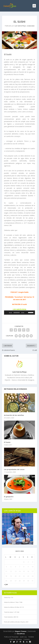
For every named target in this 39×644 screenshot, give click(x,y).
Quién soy (23, 637)
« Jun (6, 584)
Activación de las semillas (14, 415)
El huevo (7, 442)
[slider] (17, 313)
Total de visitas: (9, 612)
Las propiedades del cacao (14, 469)
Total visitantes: (9, 617)
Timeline (31, 637)
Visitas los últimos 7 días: (12, 602)
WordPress (21, 634)
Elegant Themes (21, 631)
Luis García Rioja (20, 26)
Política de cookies (16, 639)
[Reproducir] (7, 313)
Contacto (27, 639)
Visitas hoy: (7, 597)
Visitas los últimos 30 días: (12, 607)
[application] (20, 313)
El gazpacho (9, 497)
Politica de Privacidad (11, 637)
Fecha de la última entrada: (12, 622)
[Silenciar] (26, 313)
